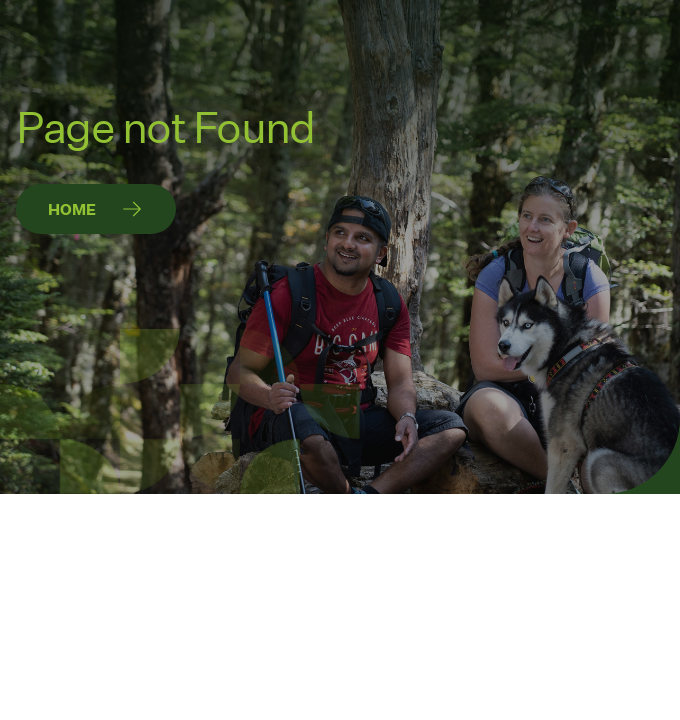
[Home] (96, 209)
